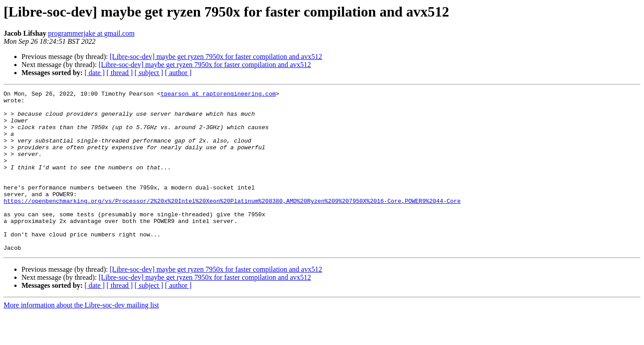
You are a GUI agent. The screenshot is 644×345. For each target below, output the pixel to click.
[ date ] (95, 73)
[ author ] (178, 73)
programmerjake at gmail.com (91, 33)
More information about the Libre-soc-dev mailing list (81, 337)
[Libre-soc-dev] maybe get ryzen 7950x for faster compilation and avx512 (216, 57)
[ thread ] (120, 73)
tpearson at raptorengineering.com (218, 95)
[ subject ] (149, 73)
